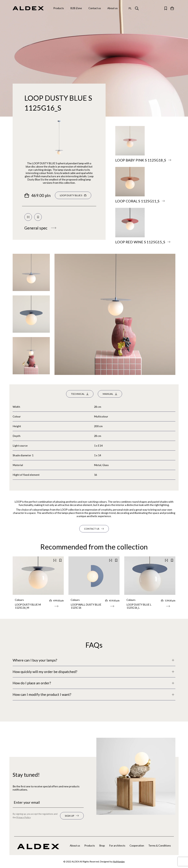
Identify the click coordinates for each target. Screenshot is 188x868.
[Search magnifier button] (137, 8)
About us (75, 845)
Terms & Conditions (160, 845)
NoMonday (119, 861)
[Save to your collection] (38, 217)
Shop (102, 845)
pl (130, 8)
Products (90, 845)
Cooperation (137, 845)
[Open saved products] (166, 8)
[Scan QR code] (28, 217)
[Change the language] (130, 8)
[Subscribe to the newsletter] (72, 816)
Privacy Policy (23, 817)
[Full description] (94, 660)
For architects (117, 845)
